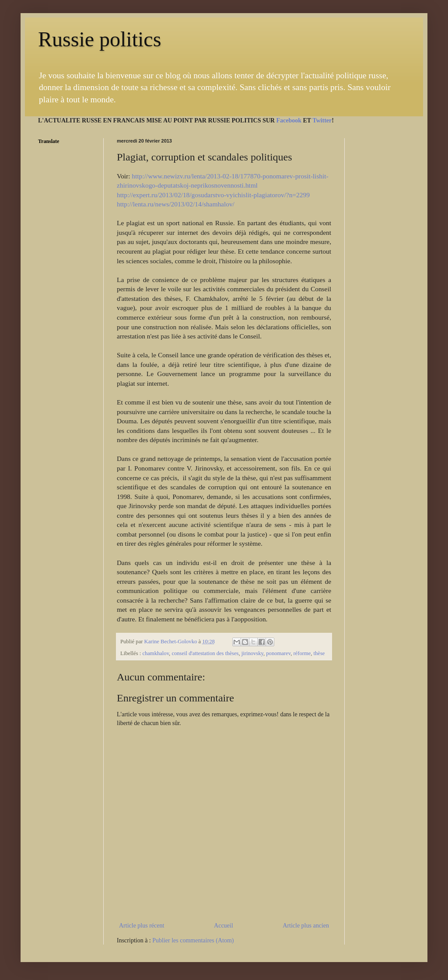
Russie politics (100, 39)
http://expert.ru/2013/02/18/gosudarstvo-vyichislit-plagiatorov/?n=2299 (213, 195)
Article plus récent (142, 926)
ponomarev (278, 653)
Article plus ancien (306, 926)
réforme (302, 653)
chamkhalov (156, 653)
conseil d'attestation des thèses (205, 653)
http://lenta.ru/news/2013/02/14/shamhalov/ (176, 204)
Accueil (224, 926)
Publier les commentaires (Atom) (193, 940)
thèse (319, 653)
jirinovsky (252, 653)
